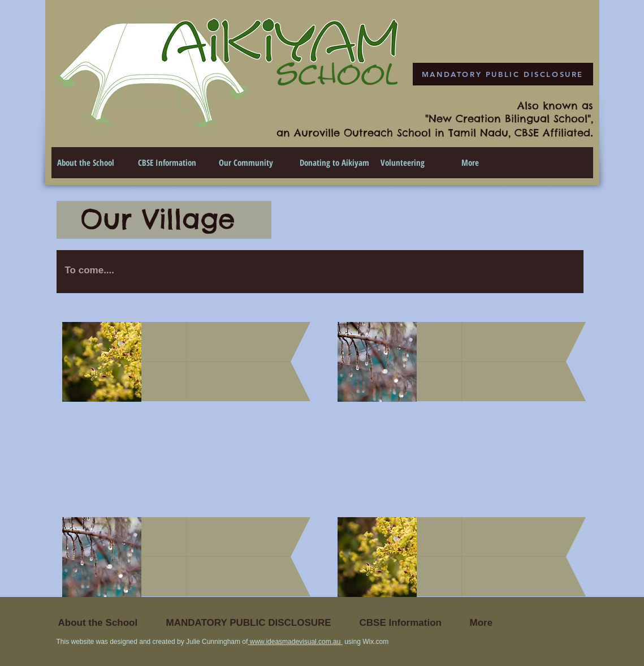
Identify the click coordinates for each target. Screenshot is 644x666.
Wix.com (375, 642)
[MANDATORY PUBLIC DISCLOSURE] (503, 74)
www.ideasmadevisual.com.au (295, 642)
